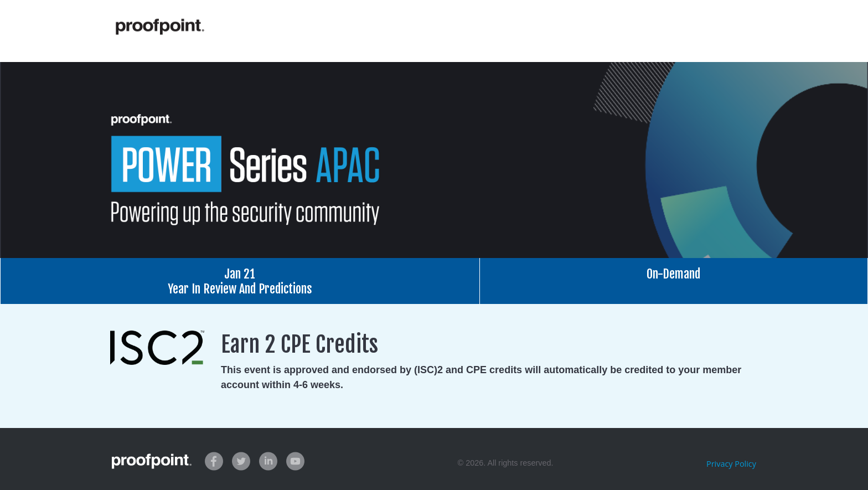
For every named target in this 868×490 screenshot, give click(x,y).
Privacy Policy (731, 464)
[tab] (240, 281)
